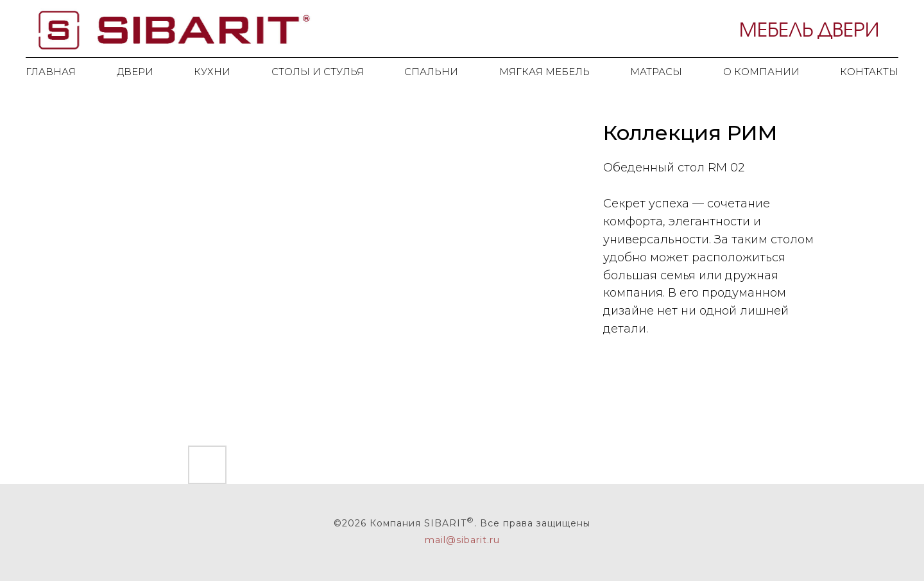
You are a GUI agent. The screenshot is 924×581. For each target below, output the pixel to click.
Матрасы (656, 72)
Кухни (212, 72)
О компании (761, 72)
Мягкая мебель (544, 72)
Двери (135, 72)
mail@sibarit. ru (462, 540)
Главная (51, 72)
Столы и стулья (318, 72)
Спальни (431, 72)
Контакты (869, 72)
